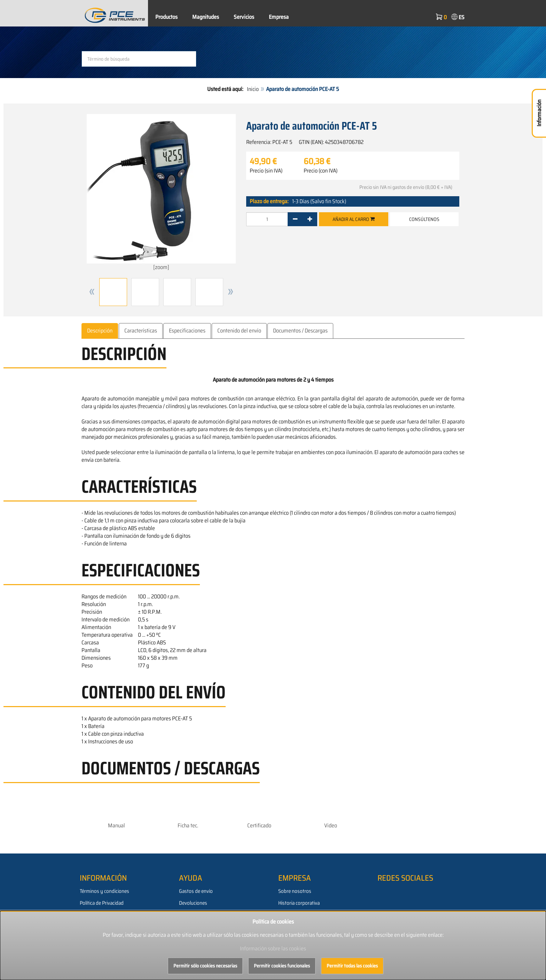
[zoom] (161, 193)
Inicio (253, 89)
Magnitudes (206, 17)
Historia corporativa (299, 903)
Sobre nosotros (295, 891)
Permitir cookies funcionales (282, 966)
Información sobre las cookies (273, 948)
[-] (295, 219)
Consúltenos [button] (424, 219)
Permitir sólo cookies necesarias (205, 966)
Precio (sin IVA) (266, 171)
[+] (310, 219)
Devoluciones (193, 903)
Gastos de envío (196, 891)
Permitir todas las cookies (352, 966)
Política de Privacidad (102, 903)
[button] (92, 292)
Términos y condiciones (104, 891)
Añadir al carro (354, 219)
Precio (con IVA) (321, 171)
